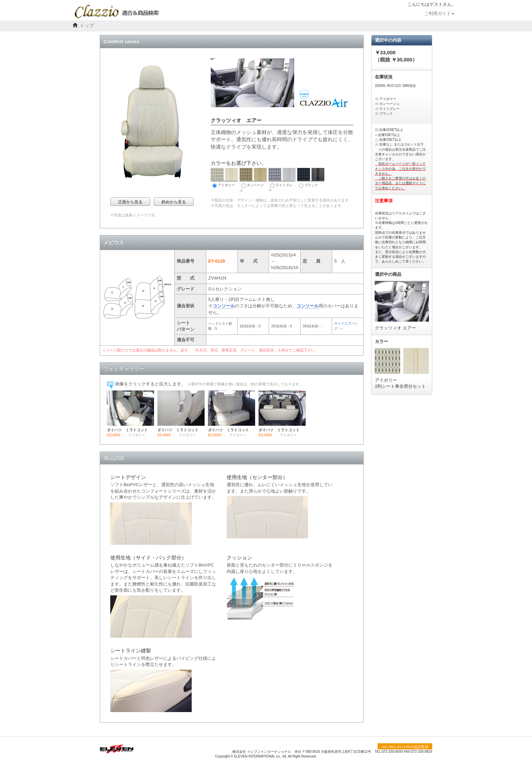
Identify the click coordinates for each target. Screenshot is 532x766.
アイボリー (224, 178)
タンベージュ (253, 180)
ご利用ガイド (439, 14)
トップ (87, 26)
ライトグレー (282, 180)
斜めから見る (174, 202)
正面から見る (130, 202)
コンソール (224, 306)
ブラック (311, 178)
